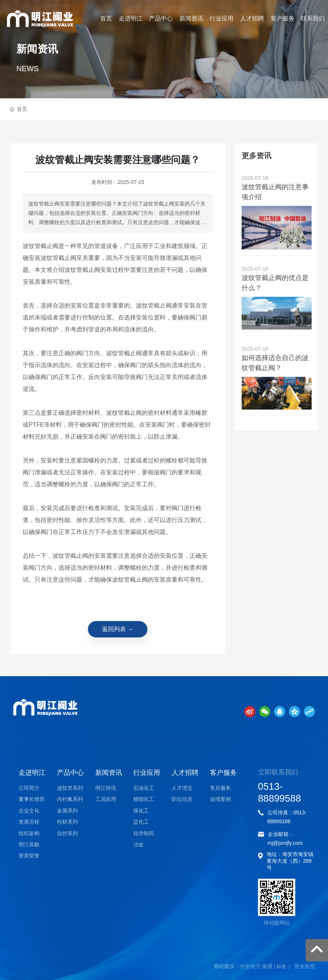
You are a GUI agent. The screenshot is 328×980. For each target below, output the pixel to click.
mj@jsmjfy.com (285, 843)
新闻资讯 (37, 50)
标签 (281, 966)
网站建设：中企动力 (237, 966)
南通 (267, 966)
